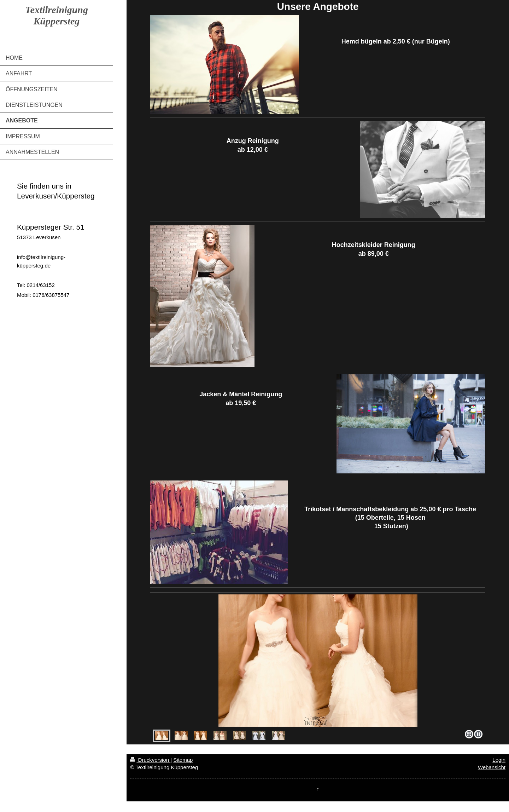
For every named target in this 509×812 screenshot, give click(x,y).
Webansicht (492, 767)
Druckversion (150, 760)
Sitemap (183, 760)
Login (499, 760)
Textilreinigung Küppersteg (57, 15)
